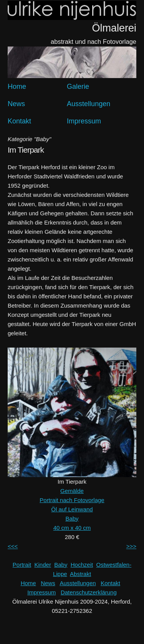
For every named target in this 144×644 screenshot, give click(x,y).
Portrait (22, 565)
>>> (131, 546)
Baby (72, 518)
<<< (13, 546)
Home (17, 87)
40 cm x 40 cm (72, 528)
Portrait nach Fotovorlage (72, 500)
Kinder (43, 565)
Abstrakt (80, 574)
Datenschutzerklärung (89, 592)
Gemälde (72, 491)
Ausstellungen (89, 104)
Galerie (78, 87)
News (16, 104)
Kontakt (19, 121)
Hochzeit (82, 565)
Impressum (84, 121)
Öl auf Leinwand (72, 509)
